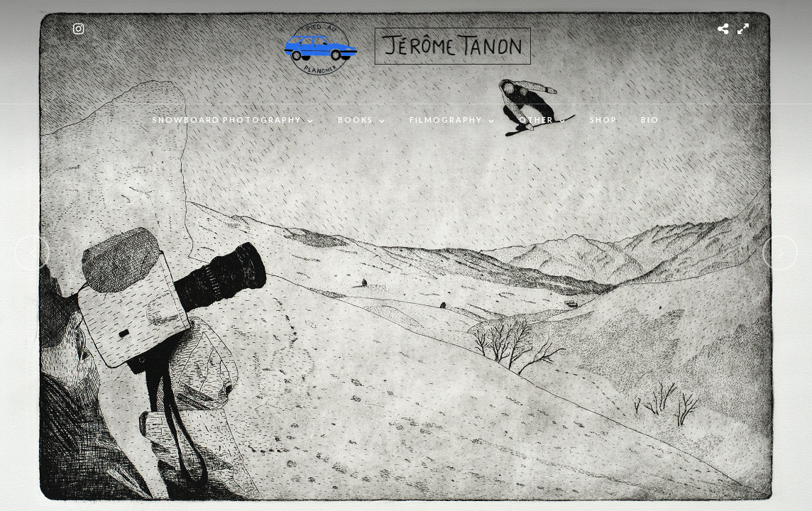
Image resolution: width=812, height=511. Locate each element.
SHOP (604, 120)
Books (356, 120)
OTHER (536, 120)
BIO (650, 120)
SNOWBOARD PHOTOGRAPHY (227, 120)
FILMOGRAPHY (446, 120)
